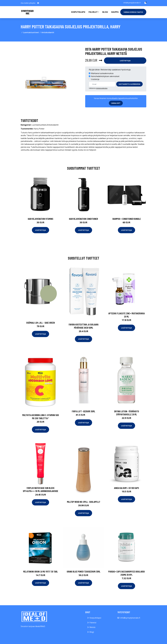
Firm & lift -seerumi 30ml (83, 411)
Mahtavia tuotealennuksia (102, 73)
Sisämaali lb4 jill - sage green (41, 323)
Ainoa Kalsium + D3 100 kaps (126, 488)
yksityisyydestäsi (102, 88)
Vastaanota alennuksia (129, 84)
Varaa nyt (116, 103)
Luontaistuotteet (31, 32)
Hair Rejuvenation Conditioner (83, 219)
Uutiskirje (95, 79)
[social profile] (38, 3)
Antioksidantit (48, 32)
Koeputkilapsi (78, 12)
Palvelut (93, 623)
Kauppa (115, 12)
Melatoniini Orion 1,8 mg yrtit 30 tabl (41, 571)
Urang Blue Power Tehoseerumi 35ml (84, 571)
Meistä (92, 627)
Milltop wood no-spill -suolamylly (84, 502)
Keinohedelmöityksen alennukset (105, 76)
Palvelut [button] (93, 12)
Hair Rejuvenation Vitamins (41, 219)
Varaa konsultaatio (133, 12)
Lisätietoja (125, 61)
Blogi (105, 12)
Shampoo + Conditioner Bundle (127, 219)
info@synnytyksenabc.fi (132, 3)
